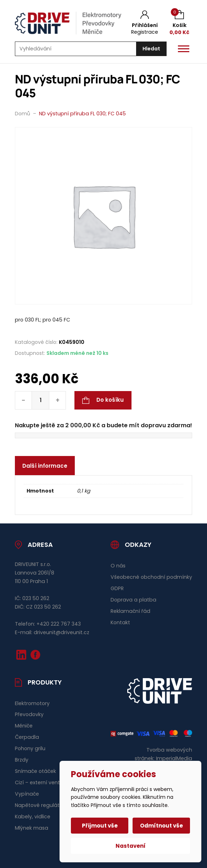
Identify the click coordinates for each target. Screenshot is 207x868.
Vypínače (27, 794)
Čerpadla (27, 737)
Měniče (24, 726)
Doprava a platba (133, 600)
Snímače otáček (35, 771)
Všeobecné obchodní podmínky (151, 577)
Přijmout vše (100, 826)
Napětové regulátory (41, 805)
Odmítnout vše (161, 826)
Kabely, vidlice (33, 817)
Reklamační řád (130, 611)
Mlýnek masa (32, 828)
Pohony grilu (30, 748)
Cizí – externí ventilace (43, 782)
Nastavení (131, 846)
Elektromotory (32, 703)
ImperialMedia (174, 758)
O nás (118, 566)
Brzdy (22, 760)
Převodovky (29, 714)
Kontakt (120, 622)
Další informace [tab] (45, 466)
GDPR (117, 588)
